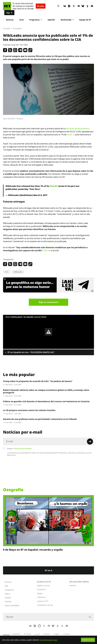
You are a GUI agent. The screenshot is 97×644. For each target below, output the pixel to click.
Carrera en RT (43, 601)
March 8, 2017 (40, 195)
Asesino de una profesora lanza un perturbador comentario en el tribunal (40, 419)
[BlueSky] (83, 6)
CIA (7, 272)
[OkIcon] (87, 6)
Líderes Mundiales (12, 605)
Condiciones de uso (45, 605)
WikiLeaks (18, 272)
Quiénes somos (43, 585)
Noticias (10, 20)
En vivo (41, 6)
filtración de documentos (78, 128)
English (57, 634)
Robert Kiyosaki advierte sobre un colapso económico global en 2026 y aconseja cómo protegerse (46, 391)
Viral (21, 20)
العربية (37, 634)
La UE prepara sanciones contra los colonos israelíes (29, 410)
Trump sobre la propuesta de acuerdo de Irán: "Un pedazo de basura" (38, 381)
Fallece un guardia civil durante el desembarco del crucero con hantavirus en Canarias (46, 401)
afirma (47, 250)
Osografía (13, 490)
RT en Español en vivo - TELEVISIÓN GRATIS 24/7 (31, 352)
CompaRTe (16, 634)
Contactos (41, 589)
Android (72, 585)
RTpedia (8, 602)
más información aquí (48, 640)
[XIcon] (74, 6)
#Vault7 (54, 186)
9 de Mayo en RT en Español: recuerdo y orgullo (33, 550)
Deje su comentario (48, 302)
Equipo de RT (85, 20)
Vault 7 (70, 135)
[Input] (48, 441)
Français (67, 634)
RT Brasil (28, 634)
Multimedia (67, 20)
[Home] (7, 6)
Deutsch (47, 634)
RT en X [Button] (49, 570)
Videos (7, 594)
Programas (36, 20)
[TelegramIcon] (78, 6)
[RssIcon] (62, 626)
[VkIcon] (65, 6)
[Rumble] (69, 6)
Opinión (51, 20)
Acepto (19, 448)
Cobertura (41, 597)
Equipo (40, 593)
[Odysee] (39, 626)
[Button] (58, 6)
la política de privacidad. (22, 448)
